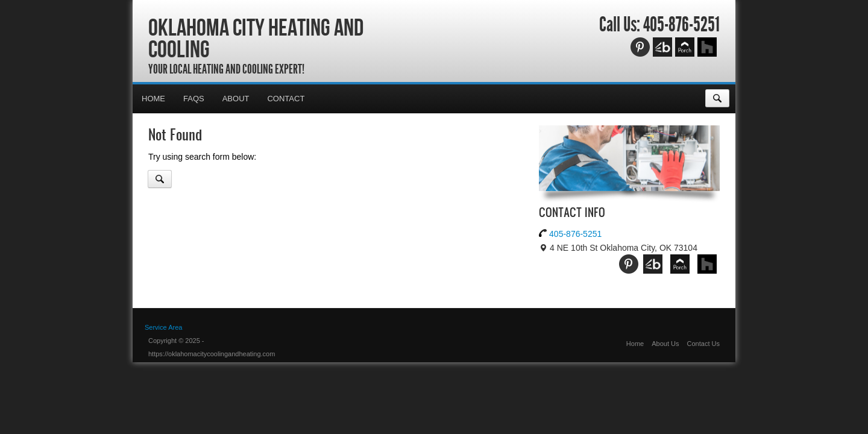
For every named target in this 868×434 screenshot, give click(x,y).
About (236, 99)
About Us (665, 344)
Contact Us (703, 344)
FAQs (194, 99)
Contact (286, 99)
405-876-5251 (681, 25)
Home (153, 99)
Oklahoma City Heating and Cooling (256, 38)
